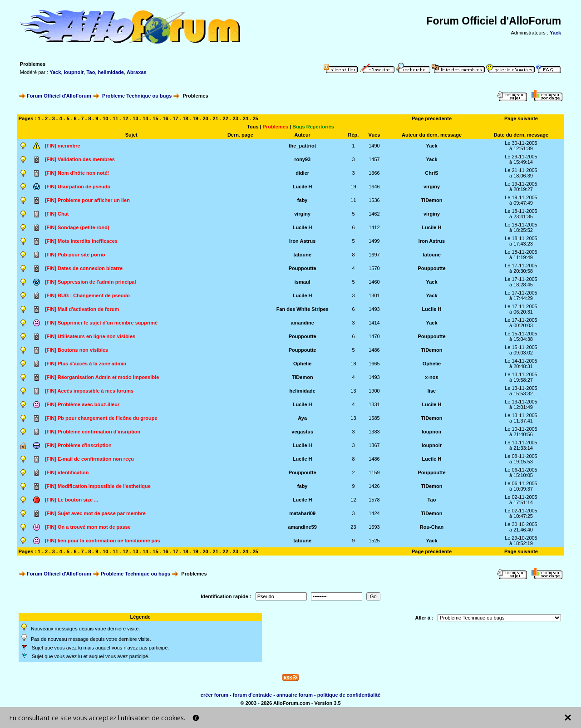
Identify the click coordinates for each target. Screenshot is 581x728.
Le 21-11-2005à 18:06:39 (521, 173)
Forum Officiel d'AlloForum (59, 96)
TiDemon (432, 200)
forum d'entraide (252, 695)
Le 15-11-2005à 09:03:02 (521, 350)
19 (353, 187)
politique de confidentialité (349, 695)
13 (135, 118)
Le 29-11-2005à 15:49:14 (521, 159)
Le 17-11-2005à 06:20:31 (521, 309)
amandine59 (302, 527)
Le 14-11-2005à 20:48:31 (521, 364)
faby (303, 200)
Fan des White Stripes (303, 309)
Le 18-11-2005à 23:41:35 (521, 214)
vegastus (302, 432)
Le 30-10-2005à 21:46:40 (521, 527)
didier (302, 173)
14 (145, 118)
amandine (303, 323)
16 (165, 118)
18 (185, 118)
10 (105, 118)
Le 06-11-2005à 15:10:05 (521, 472)
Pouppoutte (303, 268)
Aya (302, 418)
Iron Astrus (302, 241)
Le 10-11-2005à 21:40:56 (521, 432)
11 (115, 118)
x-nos (431, 377)
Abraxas (136, 72)
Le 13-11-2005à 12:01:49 (521, 404)
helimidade (111, 72)
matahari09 (302, 513)
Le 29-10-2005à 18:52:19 (521, 541)
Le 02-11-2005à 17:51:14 (521, 500)
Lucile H (303, 187)
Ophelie (302, 364)
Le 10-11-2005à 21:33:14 (521, 445)
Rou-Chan (432, 527)
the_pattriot (303, 146)
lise (432, 391)
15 (155, 118)
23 (236, 118)
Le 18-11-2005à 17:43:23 (521, 241)
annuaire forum (295, 695)
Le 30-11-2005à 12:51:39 (521, 146)
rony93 (302, 159)
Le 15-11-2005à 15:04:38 (521, 336)
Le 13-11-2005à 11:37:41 (521, 418)
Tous (253, 127)
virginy (432, 187)
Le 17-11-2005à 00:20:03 (521, 323)
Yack (555, 33)
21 (216, 118)
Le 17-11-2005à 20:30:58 (521, 268)
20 (206, 118)
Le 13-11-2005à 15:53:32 (521, 391)
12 (125, 118)
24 (246, 118)
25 (256, 118)
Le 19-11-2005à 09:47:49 (521, 200)
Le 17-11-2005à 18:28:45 (521, 282)
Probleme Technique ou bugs (137, 96)
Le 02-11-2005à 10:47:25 (521, 513)
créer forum (214, 695)
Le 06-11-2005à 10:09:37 (521, 486)
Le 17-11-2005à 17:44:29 (521, 295)
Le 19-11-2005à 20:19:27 (521, 187)
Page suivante (521, 118)
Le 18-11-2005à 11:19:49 (521, 255)
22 (226, 118)
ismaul (303, 282)
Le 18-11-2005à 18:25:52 (521, 227)
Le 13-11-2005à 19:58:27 (521, 377)
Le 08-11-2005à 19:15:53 (521, 459)
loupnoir (74, 72)
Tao (91, 72)
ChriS (431, 173)
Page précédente (432, 118)
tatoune (302, 255)
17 (175, 118)
